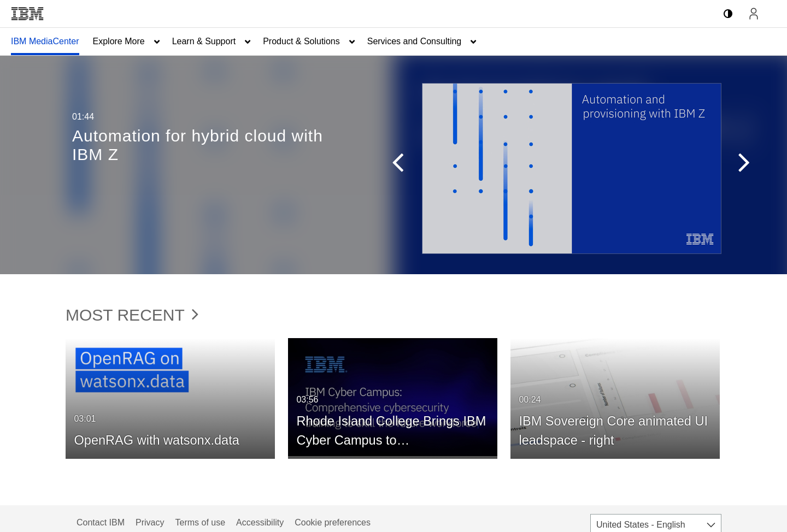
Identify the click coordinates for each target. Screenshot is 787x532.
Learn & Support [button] (204, 41)
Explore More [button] (119, 41)
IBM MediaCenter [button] (45, 41)
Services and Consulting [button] (415, 41)
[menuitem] (45, 42)
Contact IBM (101, 522)
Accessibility (260, 522)
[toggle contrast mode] (728, 14)
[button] (392, 165)
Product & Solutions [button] (301, 41)
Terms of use (200, 522)
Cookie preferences (333, 522)
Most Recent (132, 315)
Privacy (150, 522)
